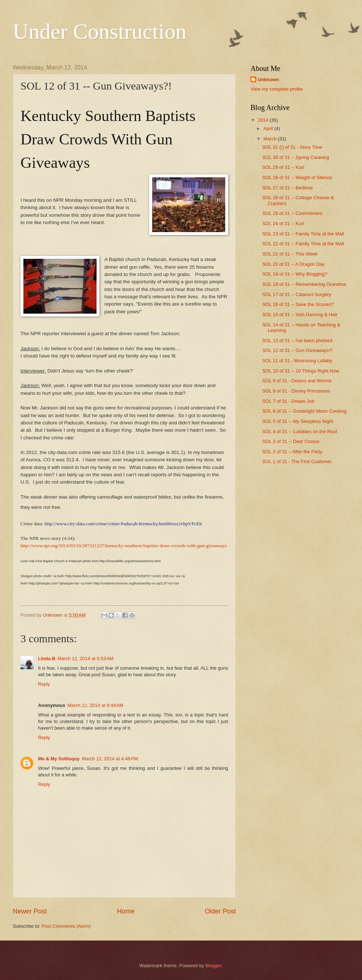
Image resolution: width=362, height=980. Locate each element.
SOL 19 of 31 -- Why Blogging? (295, 274)
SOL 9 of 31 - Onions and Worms (297, 381)
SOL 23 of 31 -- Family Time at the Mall (303, 234)
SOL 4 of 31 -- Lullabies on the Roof (300, 432)
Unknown (268, 80)
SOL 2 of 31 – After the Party (292, 452)
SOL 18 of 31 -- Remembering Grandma (304, 284)
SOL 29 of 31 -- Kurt (283, 167)
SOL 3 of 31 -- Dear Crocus (291, 441)
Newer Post (30, 911)
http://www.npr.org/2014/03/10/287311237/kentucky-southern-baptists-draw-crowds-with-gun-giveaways (124, 546)
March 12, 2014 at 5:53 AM (85, 659)
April (269, 128)
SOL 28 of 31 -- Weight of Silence (297, 177)
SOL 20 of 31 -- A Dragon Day (293, 264)
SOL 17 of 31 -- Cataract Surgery (297, 294)
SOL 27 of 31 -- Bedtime (287, 188)
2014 (264, 120)
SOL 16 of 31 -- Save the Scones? (298, 304)
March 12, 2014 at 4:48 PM (110, 759)
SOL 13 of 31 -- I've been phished (297, 340)
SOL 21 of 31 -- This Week (290, 254)
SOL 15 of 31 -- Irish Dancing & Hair (300, 315)
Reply (44, 684)
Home (126, 911)
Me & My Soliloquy (59, 759)
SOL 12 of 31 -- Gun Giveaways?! (297, 350)
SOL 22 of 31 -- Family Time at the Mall (303, 244)
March (270, 139)
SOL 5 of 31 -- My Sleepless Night (298, 421)
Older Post (220, 911)
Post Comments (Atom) (66, 926)
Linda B (47, 659)
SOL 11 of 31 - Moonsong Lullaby (297, 361)
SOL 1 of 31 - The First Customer (297, 461)
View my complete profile (277, 89)
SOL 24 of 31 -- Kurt (283, 224)
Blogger (214, 966)
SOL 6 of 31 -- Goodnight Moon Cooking (304, 411)
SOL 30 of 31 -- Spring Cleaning (296, 157)
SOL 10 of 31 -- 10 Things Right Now (301, 371)
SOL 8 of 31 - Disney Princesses (296, 391)
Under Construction (100, 31)
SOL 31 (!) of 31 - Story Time (292, 147)
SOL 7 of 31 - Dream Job (288, 401)
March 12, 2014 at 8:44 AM (95, 705)
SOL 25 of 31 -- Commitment (292, 213)
